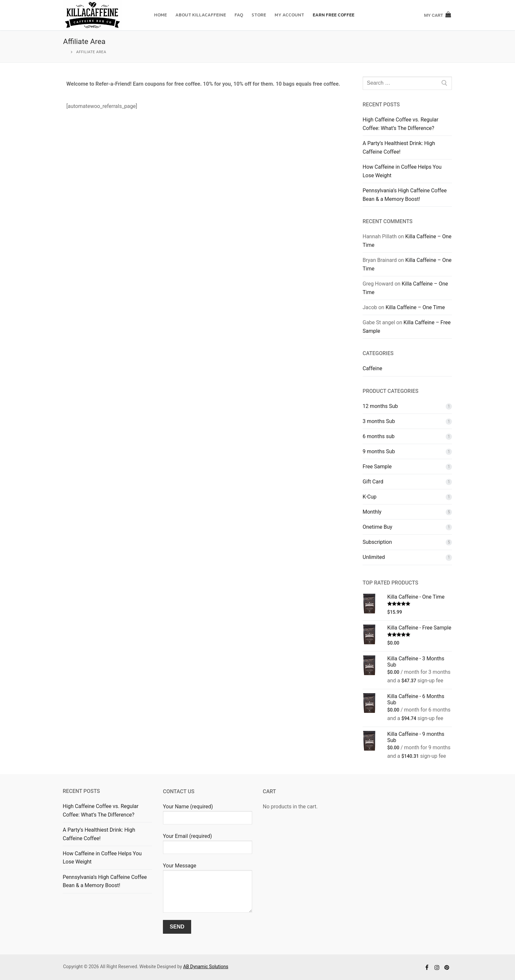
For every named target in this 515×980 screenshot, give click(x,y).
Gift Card (373, 482)
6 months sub (379, 436)
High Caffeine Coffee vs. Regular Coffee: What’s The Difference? (401, 124)
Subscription (377, 542)
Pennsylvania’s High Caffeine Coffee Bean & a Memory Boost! (405, 195)
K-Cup (369, 497)
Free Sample (377, 467)
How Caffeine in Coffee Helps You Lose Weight (402, 171)
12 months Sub (380, 406)
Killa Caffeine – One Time (415, 307)
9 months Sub (379, 451)
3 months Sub (379, 421)
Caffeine (372, 368)
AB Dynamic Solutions (206, 967)
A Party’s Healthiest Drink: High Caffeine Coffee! (399, 148)
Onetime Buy (377, 527)
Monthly (372, 512)
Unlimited (374, 557)
